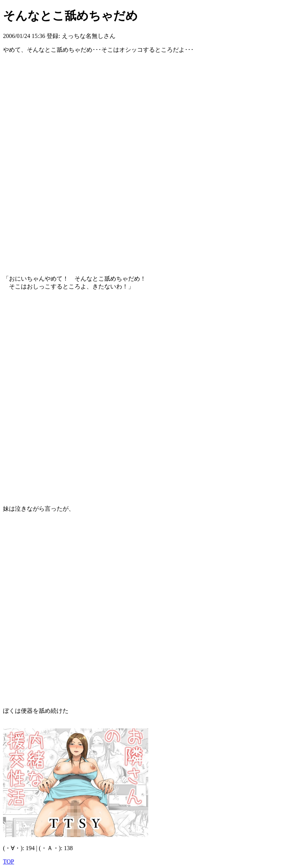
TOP (9, 861)
